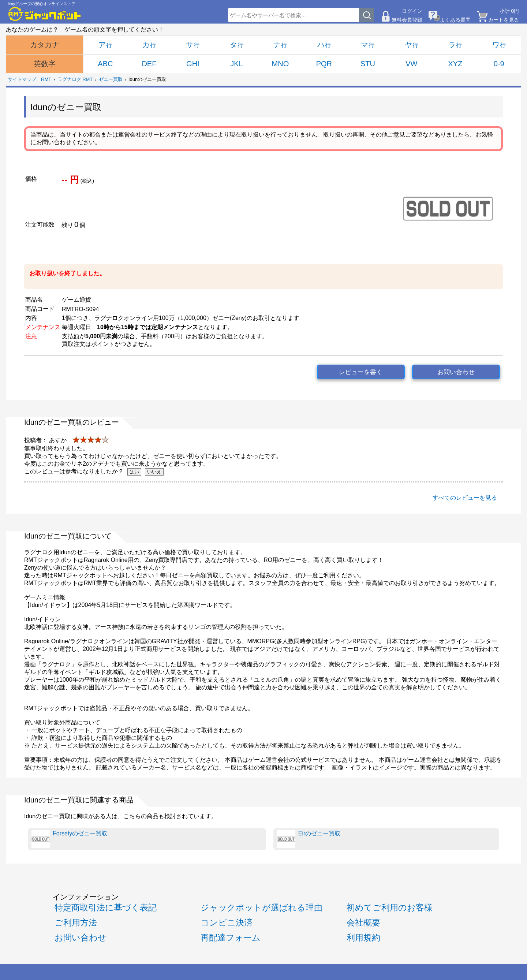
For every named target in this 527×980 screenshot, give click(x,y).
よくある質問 (455, 20)
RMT (46, 79)
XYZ (455, 64)
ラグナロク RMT (75, 79)
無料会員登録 (407, 20)
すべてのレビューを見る (465, 498)
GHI (193, 64)
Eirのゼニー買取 (309, 839)
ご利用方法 (76, 923)
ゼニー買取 (111, 79)
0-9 (499, 64)
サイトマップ (22, 79)
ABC (105, 64)
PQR (324, 64)
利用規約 (363, 938)
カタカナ (45, 45)
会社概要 (363, 923)
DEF (149, 64)
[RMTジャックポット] (45, 14)
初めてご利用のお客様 (390, 908)
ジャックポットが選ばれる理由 (261, 908)
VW (411, 64)
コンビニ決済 (227, 923)
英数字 (45, 64)
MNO (281, 64)
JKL (236, 64)
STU (368, 64)
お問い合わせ (456, 372)
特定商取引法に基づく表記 (106, 908)
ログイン (412, 11)
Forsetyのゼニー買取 (69, 839)
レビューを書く (361, 372)
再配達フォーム (231, 938)
